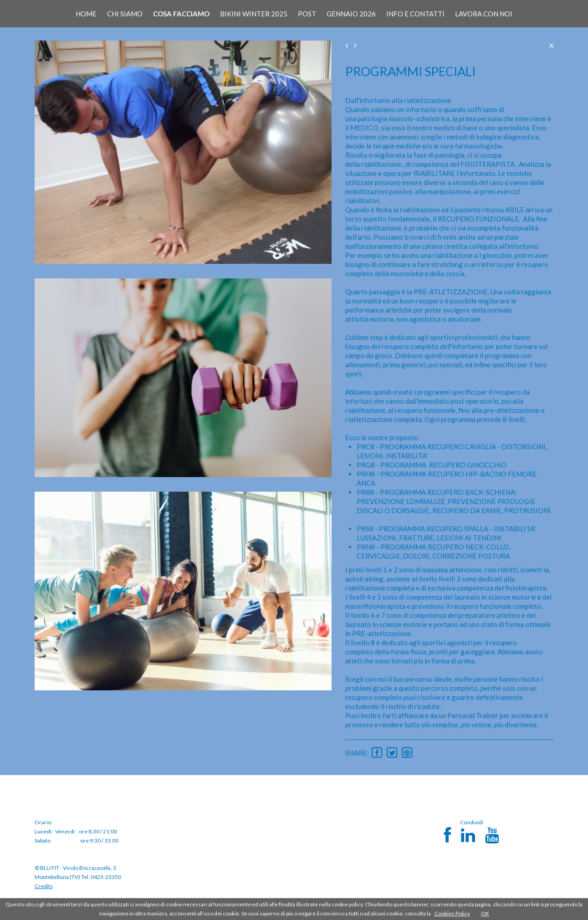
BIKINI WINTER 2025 (254, 14)
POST (307, 14)
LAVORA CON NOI (484, 14)
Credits (44, 886)
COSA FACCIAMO (181, 14)
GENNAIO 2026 (351, 14)
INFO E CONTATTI (415, 14)
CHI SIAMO (125, 14)
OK (485, 913)
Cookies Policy (452, 913)
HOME (86, 14)
